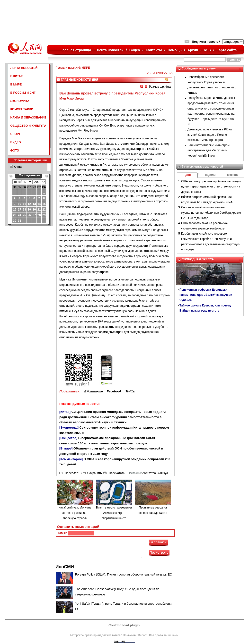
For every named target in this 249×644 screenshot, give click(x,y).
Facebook (114, 391)
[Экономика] (69, 428)
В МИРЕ (16, 85)
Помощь (175, 50)
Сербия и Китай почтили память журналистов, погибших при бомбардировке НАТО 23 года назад (211, 213)
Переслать (69, 473)
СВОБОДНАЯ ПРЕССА (198, 259)
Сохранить (91, 473)
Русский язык (66, 68)
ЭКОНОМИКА (20, 101)
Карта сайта (227, 50)
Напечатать (114, 473)
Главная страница (76, 50)
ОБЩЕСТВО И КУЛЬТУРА (28, 126)
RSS (207, 50)
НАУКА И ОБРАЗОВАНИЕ (28, 118)
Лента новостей (110, 50)
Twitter (131, 391)
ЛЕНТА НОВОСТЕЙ (24, 68)
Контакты (154, 50)
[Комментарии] (71, 459)
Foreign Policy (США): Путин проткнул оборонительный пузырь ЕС (124, 574)
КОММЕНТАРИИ (22, 109)
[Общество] (68, 438)
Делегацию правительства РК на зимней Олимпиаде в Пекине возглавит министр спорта (210, 135)
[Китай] (65, 412)
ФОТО (15, 151)
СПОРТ (16, 134)
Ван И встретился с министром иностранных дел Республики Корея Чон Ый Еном (209, 150)
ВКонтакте (93, 391)
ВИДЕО (16, 142)
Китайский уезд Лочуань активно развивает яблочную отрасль (75, 513)
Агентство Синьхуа (155, 473)
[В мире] (66, 448)
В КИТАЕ (17, 76)
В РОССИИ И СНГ (23, 93)
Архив (193, 50)
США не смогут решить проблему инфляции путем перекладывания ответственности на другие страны (211, 187)
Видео (135, 50)
